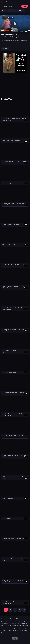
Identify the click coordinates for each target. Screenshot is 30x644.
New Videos (11, 11)
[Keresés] (11, 6)
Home (4, 11)
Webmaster (12, 619)
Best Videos (21, 11)
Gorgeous (5, 48)
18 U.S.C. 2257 (5, 619)
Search (25, 6)
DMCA (18, 619)
